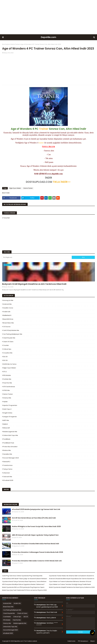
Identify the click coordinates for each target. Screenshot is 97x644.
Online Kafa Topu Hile (11, 435)
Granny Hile (7, 398)
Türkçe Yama (8, 469)
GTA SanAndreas (9, 387)
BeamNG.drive (8, 319)
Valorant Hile (8, 477)
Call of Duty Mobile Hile (11, 330)
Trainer (44, 129)
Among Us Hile (8, 300)
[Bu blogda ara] (37, 257)
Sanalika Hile (8, 454)
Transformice (8, 465)
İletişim (93, 641)
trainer (41, 143)
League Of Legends (10, 417)
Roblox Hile (7, 450)
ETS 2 (5, 372)
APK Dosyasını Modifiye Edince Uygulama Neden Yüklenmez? (23, 584)
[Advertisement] (48, 17)
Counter (6, 345)
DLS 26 (5, 360)
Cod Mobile (7, 617)
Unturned (6, 473)
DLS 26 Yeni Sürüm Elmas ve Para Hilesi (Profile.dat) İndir (34, 518)
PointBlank (7, 439)
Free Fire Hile (8, 383)
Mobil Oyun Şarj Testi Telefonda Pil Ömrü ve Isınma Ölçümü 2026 (24, 590)
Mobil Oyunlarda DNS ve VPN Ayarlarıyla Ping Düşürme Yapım (23, 587)
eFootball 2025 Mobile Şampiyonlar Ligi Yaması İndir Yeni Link (36, 509)
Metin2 (5, 424)
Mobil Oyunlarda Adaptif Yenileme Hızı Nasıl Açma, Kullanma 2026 (72, 587)
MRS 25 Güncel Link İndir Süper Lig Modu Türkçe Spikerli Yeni (35, 535)
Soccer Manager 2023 (10, 630)
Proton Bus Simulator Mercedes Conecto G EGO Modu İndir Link (37, 561)
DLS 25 (5, 357)
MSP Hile (6, 420)
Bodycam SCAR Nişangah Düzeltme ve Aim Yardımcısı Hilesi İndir (34, 284)
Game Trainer (15, 44)
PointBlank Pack (9, 443)
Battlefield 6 (7, 315)
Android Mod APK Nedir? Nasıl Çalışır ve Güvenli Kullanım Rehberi (25, 579)
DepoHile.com (48, 37)
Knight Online (8, 413)
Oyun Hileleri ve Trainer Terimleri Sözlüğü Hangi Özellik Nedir (70, 584)
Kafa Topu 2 (7, 409)
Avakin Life (7, 312)
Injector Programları (10, 405)
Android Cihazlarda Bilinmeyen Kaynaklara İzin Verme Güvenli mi (72, 579)
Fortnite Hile (7, 379)
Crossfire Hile (8, 353)
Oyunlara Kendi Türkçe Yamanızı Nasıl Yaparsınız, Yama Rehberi (24, 581)
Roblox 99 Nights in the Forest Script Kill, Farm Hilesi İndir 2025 (36, 526)
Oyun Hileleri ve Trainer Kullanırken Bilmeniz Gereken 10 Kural (70, 581)
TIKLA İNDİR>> (62, 182)
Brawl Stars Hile (8, 323)
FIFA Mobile (7, 375)
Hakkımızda (71, 641)
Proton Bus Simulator (10, 447)
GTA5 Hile (6, 390)
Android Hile (7, 304)
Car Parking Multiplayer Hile (13, 334)
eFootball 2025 (8, 480)
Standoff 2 (7, 462)
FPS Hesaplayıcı (83, 641)
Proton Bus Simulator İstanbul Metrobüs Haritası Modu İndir (36, 544)
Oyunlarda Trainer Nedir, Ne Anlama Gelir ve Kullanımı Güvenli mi (71, 576)
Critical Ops (7, 349)
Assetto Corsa (8, 308)
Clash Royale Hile (9, 338)
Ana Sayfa (6, 44)
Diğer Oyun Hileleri (15, 188)
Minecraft (6, 428)
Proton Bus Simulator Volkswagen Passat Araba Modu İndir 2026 (38, 552)
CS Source (7, 327)
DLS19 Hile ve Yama (10, 364)
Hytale (5, 402)
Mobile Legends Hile (10, 432)
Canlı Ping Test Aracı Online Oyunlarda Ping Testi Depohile (22, 576)
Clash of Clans (8, 342)
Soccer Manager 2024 (11, 458)
